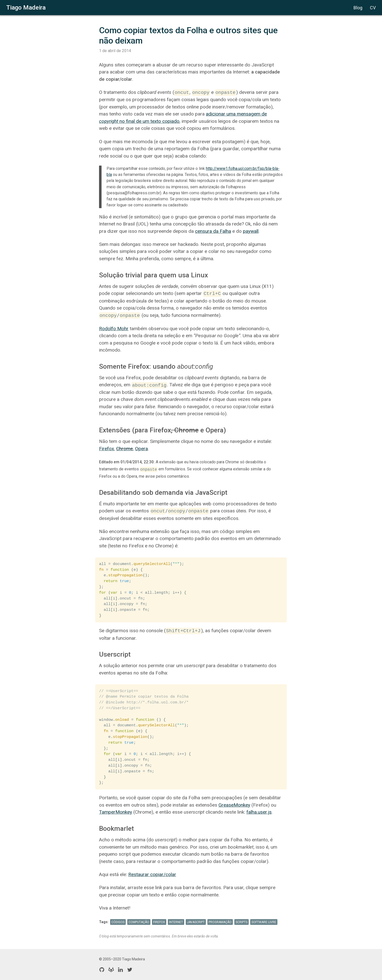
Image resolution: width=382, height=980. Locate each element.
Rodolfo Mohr (114, 329)
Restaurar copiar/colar (152, 874)
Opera (141, 449)
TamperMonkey (116, 812)
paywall (251, 231)
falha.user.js (259, 812)
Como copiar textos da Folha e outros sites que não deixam (189, 35)
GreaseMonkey (234, 805)
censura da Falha (213, 231)
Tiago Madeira (26, 8)
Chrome (124, 449)
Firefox (106, 449)
